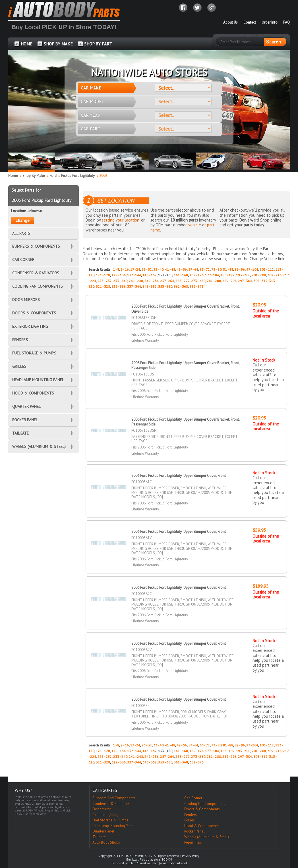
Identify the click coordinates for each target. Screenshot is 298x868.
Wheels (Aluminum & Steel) (207, 837)
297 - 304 (245, 281)
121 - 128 (103, 275)
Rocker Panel (194, 831)
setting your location (121, 220)
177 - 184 (212, 275)
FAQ (286, 22)
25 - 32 (147, 269)
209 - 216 (274, 275)
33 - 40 (158, 269)
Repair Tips (193, 842)
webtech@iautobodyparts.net (167, 863)
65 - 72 (205, 269)
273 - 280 (198, 281)
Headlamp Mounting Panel (114, 826)
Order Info (270, 22)
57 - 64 (193, 269)
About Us (230, 22)
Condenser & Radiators (111, 804)
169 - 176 (196, 275)
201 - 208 (259, 275)
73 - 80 (216, 269)
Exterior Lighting (105, 815)
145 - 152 (150, 275)
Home (13, 176)
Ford (53, 176)
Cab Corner (193, 798)
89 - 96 (240, 269)
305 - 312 (260, 281)
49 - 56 (182, 269)
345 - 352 (150, 286)
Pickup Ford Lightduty (78, 176)
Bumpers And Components (114, 798)
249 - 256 (152, 281)
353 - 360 (165, 286)
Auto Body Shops (106, 842)
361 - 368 (181, 286)
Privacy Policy (191, 856)
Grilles (190, 820)
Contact (250, 22)
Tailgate (99, 837)
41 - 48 (170, 269)
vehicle (195, 225)
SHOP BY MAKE (58, 44)
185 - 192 (227, 275)
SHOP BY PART (98, 44)
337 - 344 (134, 286)
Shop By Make (34, 176)
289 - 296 (229, 281)
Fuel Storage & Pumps (110, 820)
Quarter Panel (103, 831)
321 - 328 (103, 286)
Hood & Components (201, 826)
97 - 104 (252, 269)
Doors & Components (202, 809)
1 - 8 (116, 269)
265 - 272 (183, 281)
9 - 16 (125, 269)
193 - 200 (243, 275)
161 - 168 (181, 275)
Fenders (191, 815)
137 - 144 (134, 275)
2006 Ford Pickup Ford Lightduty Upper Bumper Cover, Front (179, 476)
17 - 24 (135, 269)
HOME (27, 44)
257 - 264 (167, 281)
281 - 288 (214, 281)
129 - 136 (119, 275)
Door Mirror (102, 809)
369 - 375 (196, 286)
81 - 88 (228, 269)
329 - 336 (119, 286)
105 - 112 (267, 269)
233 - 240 (120, 281)
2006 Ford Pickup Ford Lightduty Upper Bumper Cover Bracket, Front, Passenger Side (185, 422)
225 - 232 (105, 281)
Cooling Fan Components (205, 804)
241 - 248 (136, 281)
